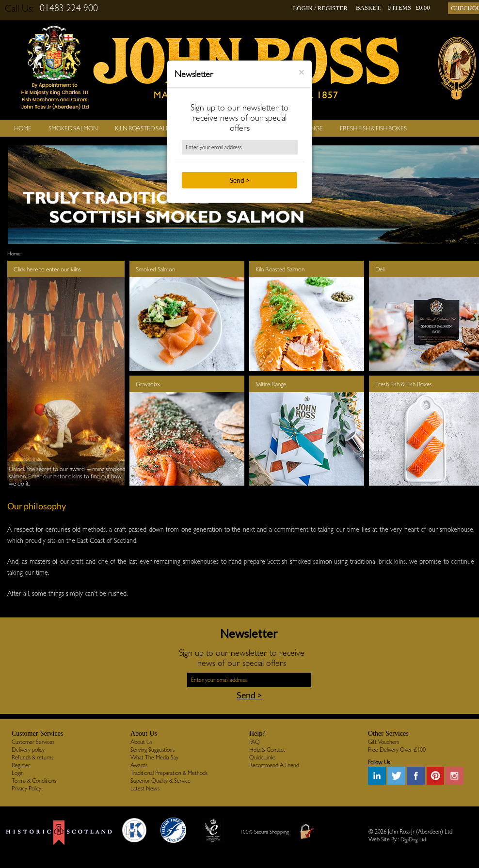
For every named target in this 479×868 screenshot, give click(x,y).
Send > (240, 180)
